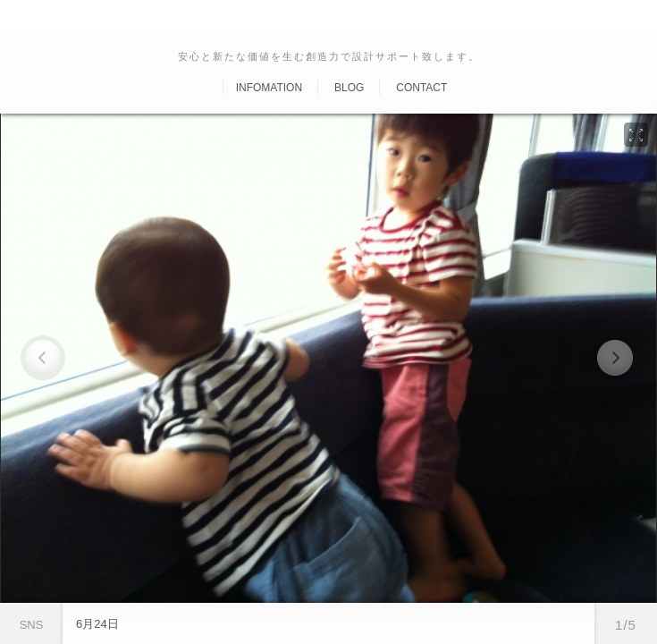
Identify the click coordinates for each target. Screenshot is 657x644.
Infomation (269, 88)
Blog (349, 88)
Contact (421, 88)
